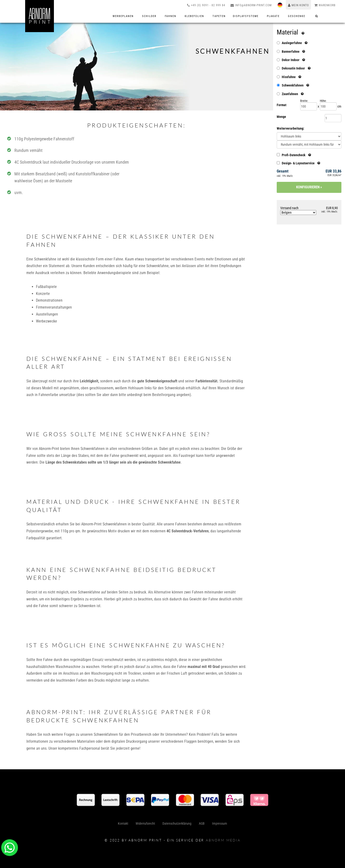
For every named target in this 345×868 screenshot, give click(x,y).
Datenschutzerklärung (177, 825)
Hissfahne (289, 77)
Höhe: (323, 101)
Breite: (304, 101)
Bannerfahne (291, 52)
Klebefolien (195, 16)
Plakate (274, 16)
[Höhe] (328, 106)
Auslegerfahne (292, 43)
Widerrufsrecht (146, 825)
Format (282, 105)
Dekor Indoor (291, 60)
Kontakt (124, 825)
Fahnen (171, 16)
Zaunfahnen (290, 94)
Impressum (218, 825)
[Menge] (333, 118)
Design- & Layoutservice (298, 163)
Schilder (150, 16)
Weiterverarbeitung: (290, 128)
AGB (201, 825)
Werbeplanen (124, 16)
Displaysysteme (246, 16)
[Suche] (317, 16)
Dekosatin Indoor (293, 68)
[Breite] (309, 106)
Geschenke (297, 16)
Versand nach (298, 210)
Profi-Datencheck (294, 155)
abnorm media (223, 840)
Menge (281, 117)
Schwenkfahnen (293, 85)
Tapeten (219, 16)
